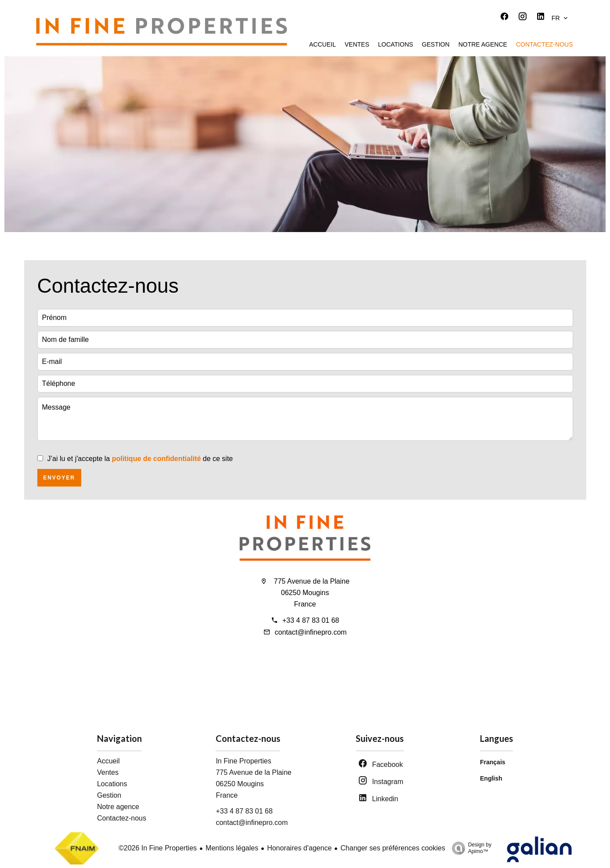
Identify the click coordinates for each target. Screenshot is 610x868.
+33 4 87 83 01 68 (311, 620)
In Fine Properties (243, 761)
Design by (469, 848)
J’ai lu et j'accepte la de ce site (140, 459)
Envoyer (59, 478)
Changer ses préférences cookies (393, 848)
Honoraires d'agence (299, 848)
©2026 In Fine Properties (158, 848)
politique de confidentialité (157, 459)
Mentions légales (232, 848)
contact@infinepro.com (311, 632)
